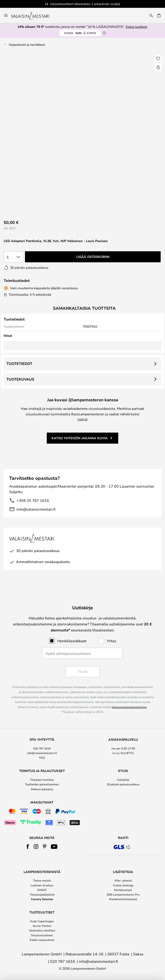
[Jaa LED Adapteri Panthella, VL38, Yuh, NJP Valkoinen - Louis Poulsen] (158, 67)
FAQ (42, 757)
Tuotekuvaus (20, 379)
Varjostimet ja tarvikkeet (27, 45)
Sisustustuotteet (42, 935)
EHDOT (42, 890)
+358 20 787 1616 (33, 500)
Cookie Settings (123, 885)
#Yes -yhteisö (123, 880)
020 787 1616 (42, 748)
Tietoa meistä (42, 880)
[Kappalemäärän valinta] (13, 257)
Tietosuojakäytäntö (42, 894)
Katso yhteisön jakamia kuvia (80, 438)
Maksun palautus (42, 789)
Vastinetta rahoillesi (42, 930)
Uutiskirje (123, 780)
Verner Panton (42, 926)
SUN (80, 33)
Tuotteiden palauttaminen (42, 784)
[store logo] (33, 15)
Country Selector (42, 899)
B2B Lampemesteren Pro (123, 894)
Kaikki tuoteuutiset (42, 940)
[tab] (42, 749)
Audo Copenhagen (42, 921)
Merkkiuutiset (123, 890)
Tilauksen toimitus (42, 780)
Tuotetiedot (19, 364)
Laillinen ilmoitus (42, 885)
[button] (158, 59)
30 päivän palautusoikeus (123, 784)
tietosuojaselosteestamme (129, 707)
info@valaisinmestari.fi (36, 509)
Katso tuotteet (136, 27)
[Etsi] (151, 15)
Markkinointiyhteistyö (123, 899)
